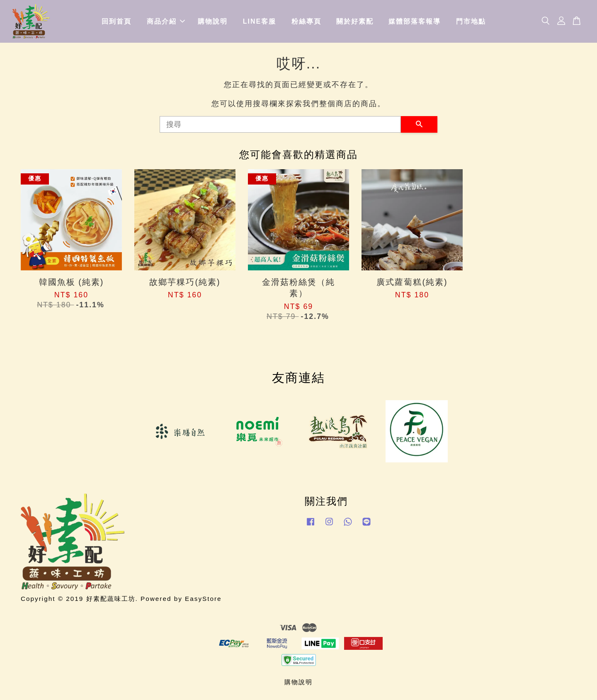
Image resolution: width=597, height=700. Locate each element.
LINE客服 (260, 21)
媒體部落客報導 (415, 21)
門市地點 (471, 21)
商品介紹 (166, 21)
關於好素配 (355, 21)
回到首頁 (116, 21)
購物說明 (213, 21)
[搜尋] (280, 124)
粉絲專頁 (306, 21)
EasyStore (203, 599)
